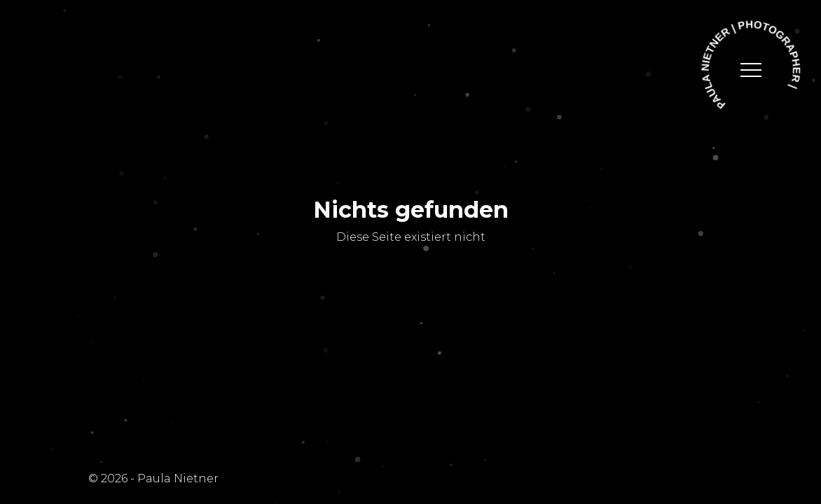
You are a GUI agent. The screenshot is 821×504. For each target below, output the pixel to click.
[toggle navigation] (751, 70)
